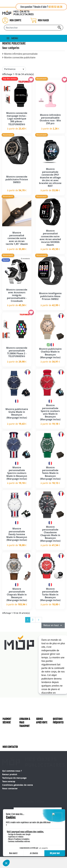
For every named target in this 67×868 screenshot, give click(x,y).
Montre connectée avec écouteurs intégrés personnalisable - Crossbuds (17, 295)
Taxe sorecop (9, 774)
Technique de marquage (14, 771)
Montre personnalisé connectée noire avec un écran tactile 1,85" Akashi (17, 238)
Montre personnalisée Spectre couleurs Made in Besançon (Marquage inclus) (17, 473)
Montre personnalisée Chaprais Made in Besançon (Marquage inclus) (17, 595)
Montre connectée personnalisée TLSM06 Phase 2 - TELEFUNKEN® (17, 352)
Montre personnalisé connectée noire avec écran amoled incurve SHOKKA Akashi (50, 238)
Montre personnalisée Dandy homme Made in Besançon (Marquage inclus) (17, 534)
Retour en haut (53, 625)
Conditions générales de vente (18, 778)
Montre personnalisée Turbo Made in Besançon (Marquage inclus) (50, 595)
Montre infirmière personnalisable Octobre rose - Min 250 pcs (50, 119)
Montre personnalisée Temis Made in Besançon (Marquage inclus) (50, 473)
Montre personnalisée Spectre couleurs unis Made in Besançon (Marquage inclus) (50, 412)
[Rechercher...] (34, 28)
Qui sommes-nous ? (12, 763)
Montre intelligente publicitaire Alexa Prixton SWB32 (50, 296)
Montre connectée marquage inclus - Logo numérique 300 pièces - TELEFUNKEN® (17, 119)
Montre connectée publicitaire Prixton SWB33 (17, 179)
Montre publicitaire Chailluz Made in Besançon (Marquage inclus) (50, 353)
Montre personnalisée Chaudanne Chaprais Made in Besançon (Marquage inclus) (50, 534)
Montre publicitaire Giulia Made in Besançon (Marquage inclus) (17, 413)
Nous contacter (10, 781)
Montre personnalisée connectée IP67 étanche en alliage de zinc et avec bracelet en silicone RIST (50, 178)
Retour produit (10, 767)
